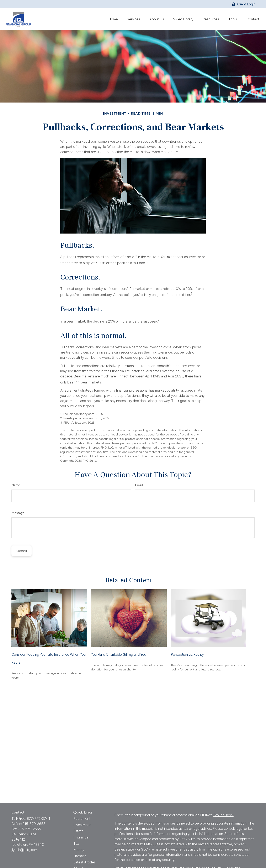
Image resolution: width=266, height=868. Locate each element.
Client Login (244, 4)
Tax (76, 843)
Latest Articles (84, 862)
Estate (78, 831)
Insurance (81, 837)
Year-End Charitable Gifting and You (119, 654)
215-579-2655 (34, 824)
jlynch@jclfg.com (25, 850)
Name (16, 485)
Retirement (82, 819)
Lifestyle (80, 856)
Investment (82, 825)
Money (79, 850)
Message (18, 513)
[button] (113, 19)
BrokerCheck (224, 815)
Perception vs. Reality (187, 654)
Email (139, 485)
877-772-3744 (39, 819)
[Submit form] (22, 551)
